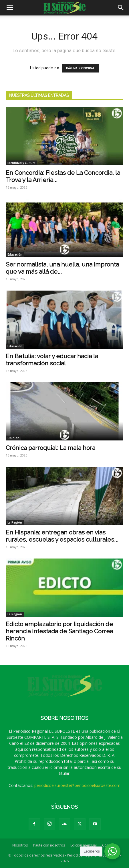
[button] (10, 8)
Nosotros (20, 845)
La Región (15, 522)
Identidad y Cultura (21, 163)
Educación (15, 254)
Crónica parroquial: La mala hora (50, 448)
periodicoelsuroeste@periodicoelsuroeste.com (77, 785)
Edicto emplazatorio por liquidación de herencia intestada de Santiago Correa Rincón (59, 631)
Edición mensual (84, 845)
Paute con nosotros (49, 845)
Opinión (13, 438)
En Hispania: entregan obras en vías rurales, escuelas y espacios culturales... (62, 536)
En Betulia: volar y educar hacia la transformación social (52, 360)
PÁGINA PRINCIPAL (80, 68)
